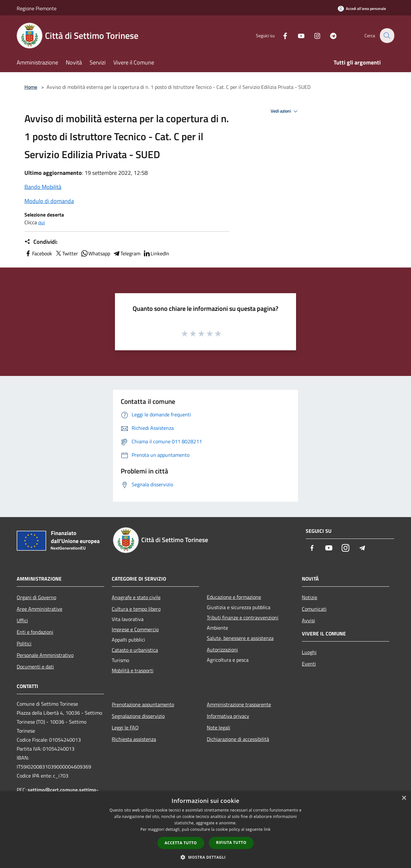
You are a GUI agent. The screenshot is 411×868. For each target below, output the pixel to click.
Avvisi (308, 620)
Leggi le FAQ (125, 728)
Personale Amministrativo (45, 655)
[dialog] (205, 830)
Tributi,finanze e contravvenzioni (243, 617)
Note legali (219, 728)
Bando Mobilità (43, 187)
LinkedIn (156, 253)
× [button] (404, 798)
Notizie (310, 597)
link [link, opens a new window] (267, 829)
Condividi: (41, 242)
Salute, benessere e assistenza (240, 638)
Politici (24, 643)
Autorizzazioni (222, 650)
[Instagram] (313, 35)
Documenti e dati (35, 667)
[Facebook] (281, 35)
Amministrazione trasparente (239, 704)
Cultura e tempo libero (136, 609)
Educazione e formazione (234, 597)
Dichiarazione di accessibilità (238, 739)
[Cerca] (387, 36)
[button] (205, 857)
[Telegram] (329, 35)
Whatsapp (95, 253)
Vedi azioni (285, 111)
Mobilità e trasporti (133, 670)
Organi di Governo (36, 597)
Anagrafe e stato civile (136, 597)
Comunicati (314, 609)
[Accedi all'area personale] (362, 9)
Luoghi (309, 652)
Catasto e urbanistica (135, 650)
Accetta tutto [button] (181, 843)
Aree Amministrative (39, 609)
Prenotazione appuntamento (143, 704)
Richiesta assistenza (134, 739)
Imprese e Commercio (135, 629)
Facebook (38, 253)
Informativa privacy (228, 716)
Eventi (309, 664)
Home (31, 87)
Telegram (127, 253)
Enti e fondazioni (35, 632)
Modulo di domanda (49, 201)
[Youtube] (297, 35)
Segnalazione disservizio (138, 716)
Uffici (22, 620)
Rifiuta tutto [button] (231, 842)
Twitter (66, 253)
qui (42, 222)
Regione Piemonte (37, 8)
